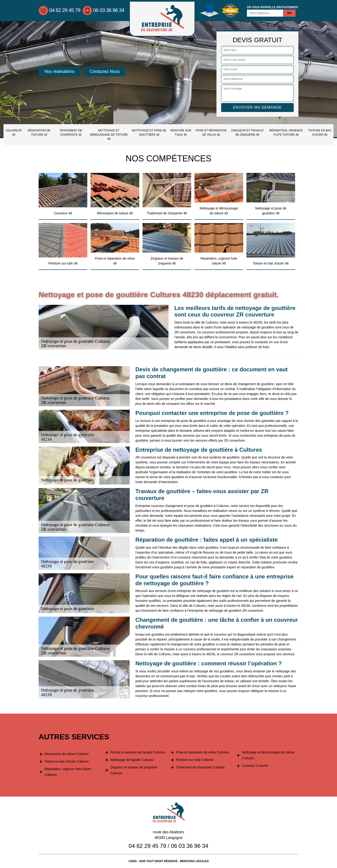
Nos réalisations (59, 71)
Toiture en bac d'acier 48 (320, 133)
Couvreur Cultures (255, 766)
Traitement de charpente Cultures (200, 767)
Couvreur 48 (14, 133)
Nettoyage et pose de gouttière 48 (149, 133)
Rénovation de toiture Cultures (67, 754)
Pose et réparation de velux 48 (211, 133)
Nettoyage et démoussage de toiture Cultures (268, 755)
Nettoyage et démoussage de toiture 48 (109, 135)
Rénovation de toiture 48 (39, 133)
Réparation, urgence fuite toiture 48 (286, 133)
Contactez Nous (105, 71)
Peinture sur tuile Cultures (195, 760)
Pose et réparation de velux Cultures (202, 752)
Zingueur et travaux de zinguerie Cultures (134, 770)
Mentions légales (194, 861)
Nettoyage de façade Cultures (132, 760)
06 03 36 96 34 (103, 10)
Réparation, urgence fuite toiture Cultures (68, 772)
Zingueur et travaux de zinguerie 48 (247, 133)
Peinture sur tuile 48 (181, 133)
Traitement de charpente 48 (71, 133)
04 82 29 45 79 (59, 10)
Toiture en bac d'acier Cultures (67, 761)
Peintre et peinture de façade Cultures (138, 752)
